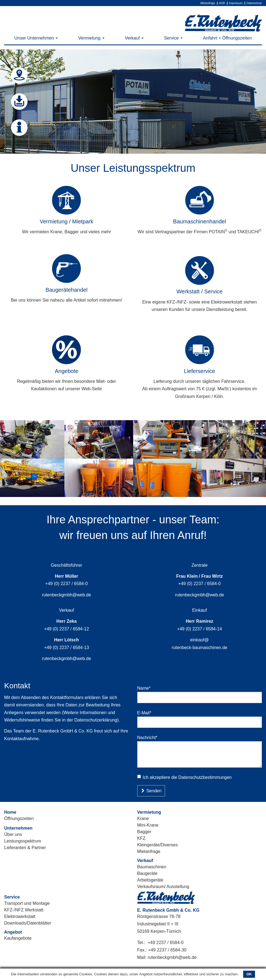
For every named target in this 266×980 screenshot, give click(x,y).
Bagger (144, 832)
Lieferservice (200, 371)
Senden (151, 791)
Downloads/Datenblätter (28, 923)
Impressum (236, 3)
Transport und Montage (27, 903)
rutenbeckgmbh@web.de (67, 595)
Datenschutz (254, 3)
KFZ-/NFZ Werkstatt (24, 910)
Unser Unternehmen (36, 38)
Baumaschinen (152, 867)
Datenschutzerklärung (96, 720)
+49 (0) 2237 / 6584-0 (67, 584)
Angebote (67, 371)
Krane (143, 818)
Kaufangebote (18, 938)
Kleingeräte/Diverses (158, 845)
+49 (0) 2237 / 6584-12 (66, 629)
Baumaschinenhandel (199, 221)
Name (146, 688)
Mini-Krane (148, 825)
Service (173, 38)
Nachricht (150, 737)
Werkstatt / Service (200, 291)
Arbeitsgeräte (150, 880)
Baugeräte (147, 873)
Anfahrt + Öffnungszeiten (227, 38)
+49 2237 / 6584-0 (166, 943)
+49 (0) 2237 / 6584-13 (66, 648)
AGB (222, 3)
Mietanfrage (208, 3)
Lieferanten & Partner (25, 848)
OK (249, 974)
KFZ (141, 838)
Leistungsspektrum (23, 841)
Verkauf (134, 38)
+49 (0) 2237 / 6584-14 (200, 629)
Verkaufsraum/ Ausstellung (163, 887)
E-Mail (146, 713)
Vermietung (91, 38)
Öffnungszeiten (19, 818)
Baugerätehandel (67, 290)
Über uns (13, 834)
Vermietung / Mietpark (66, 221)
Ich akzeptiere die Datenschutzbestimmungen (185, 777)
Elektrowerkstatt (20, 916)
